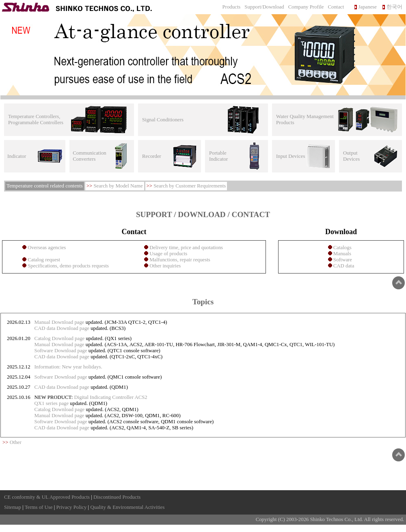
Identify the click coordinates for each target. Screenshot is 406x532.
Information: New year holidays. (68, 367)
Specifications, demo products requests (68, 266)
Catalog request (43, 260)
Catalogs (342, 248)
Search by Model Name (118, 186)
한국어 (394, 7)
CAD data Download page (62, 328)
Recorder (152, 156)
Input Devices (290, 156)
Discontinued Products (117, 497)
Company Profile (306, 7)
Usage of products (168, 254)
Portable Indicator (218, 156)
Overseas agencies (46, 248)
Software (342, 260)
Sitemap (13, 507)
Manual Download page (59, 322)
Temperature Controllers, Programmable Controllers (36, 120)
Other (16, 442)
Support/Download (264, 7)
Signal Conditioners (163, 120)
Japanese (368, 7)
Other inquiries (164, 266)
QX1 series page (52, 403)
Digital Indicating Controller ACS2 (111, 397)
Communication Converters (89, 156)
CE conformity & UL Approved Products (47, 497)
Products (232, 7)
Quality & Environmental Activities (127, 507)
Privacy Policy (71, 507)
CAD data (343, 266)
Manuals (342, 254)
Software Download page (61, 351)
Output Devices (351, 156)
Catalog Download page (60, 338)
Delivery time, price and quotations (186, 248)
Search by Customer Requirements (190, 186)
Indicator (17, 156)
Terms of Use (39, 507)
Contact (336, 7)
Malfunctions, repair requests (179, 260)
